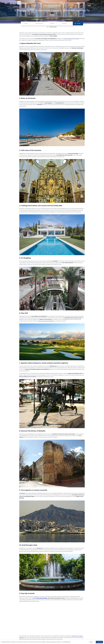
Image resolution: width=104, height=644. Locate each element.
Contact (66, 3)
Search (78, 23)
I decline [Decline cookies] (91, 642)
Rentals (41, 3)
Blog (61, 3)
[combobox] (23, 23)
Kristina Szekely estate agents (72, 39)
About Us (48, 3)
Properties (33, 3)
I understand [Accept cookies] (99, 642)
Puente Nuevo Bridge (42, 598)
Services (55, 3)
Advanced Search (52, 27)
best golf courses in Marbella (46, 321)
